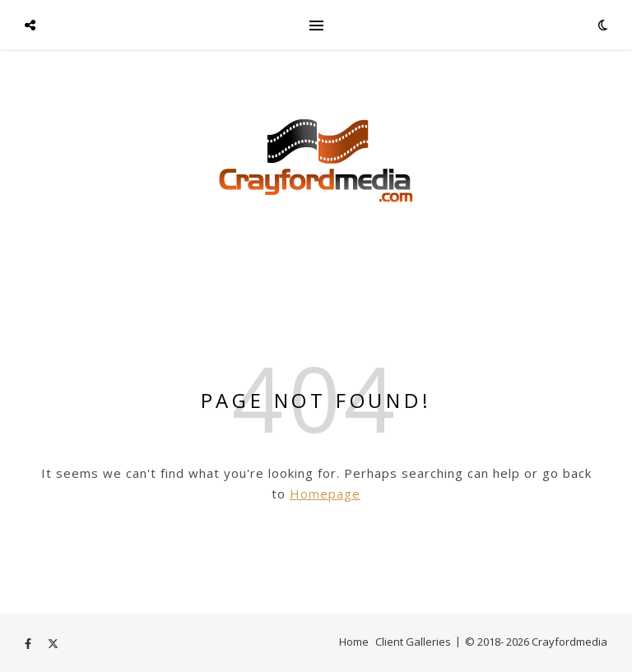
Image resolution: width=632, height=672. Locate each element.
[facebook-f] (29, 643)
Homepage (325, 494)
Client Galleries (413, 642)
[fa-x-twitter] (53, 643)
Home (354, 642)
